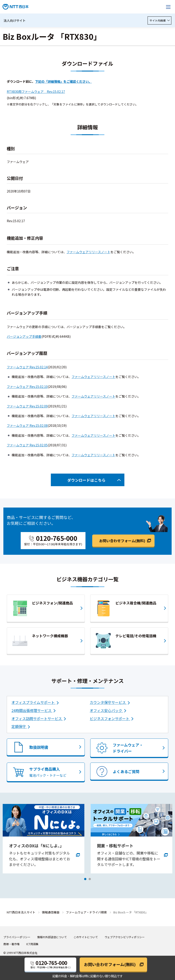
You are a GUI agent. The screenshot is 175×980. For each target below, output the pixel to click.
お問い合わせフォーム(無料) (122, 541)
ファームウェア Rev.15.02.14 (27, 367)
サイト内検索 (159, 20)
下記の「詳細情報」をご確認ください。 (63, 81)
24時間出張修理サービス (32, 710)
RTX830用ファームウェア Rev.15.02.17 (36, 92)
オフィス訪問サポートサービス (37, 718)
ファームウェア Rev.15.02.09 (27, 406)
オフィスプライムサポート (34, 702)
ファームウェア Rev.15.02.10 (27, 387)
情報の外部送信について (52, 937)
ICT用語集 (32, 944)
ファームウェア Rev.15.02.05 (27, 445)
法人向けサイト (15, 20)
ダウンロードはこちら (86, 480)
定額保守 (19, 726)
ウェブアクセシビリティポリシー (125, 937)
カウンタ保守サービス (108, 702)
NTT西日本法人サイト (21, 912)
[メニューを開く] (168, 7)
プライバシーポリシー (17, 937)
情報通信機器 (51, 912)
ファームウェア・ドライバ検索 (86, 912)
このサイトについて (86, 937)
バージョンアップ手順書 (24, 336)
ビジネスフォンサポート (110, 718)
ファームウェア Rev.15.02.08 (27, 425)
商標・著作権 (11, 944)
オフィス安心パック (106, 710)
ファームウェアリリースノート (89, 252)
